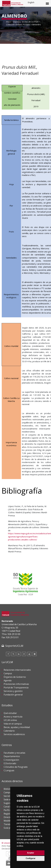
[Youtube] (29, 654)
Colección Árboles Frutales (18, 25)
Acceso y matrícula (13, 717)
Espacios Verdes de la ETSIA (26, 22)
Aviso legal (6, 846)
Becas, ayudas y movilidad (17, 727)
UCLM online (10, 720)
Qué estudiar (10, 713)
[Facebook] (8, 654)
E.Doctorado (10, 763)
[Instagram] (24, 654)
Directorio (9, 817)
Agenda (8, 680)
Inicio (8, 22)
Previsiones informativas (16, 684)
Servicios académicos (14, 734)
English (31, 2)
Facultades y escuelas (14, 753)
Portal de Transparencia (16, 688)
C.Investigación (11, 760)
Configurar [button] (31, 858)
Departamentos (12, 756)
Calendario (9, 731)
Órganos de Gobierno (15, 677)
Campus (8, 673)
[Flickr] (35, 654)
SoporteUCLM (14, 646)
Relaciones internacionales (17, 670)
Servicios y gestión (13, 691)
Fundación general (13, 695)
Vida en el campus (13, 724)
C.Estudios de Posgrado (16, 767)
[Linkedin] (19, 654)
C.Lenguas (9, 770)
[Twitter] (13, 654)
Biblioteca (9, 789)
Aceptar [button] (31, 853)
